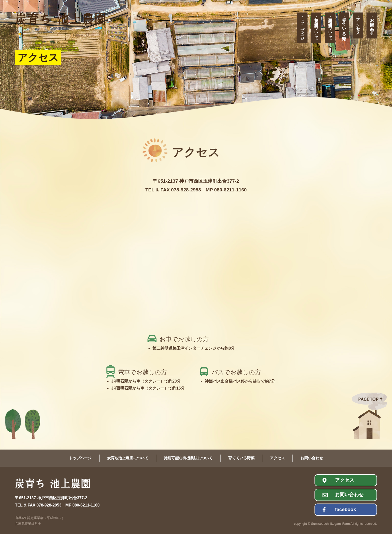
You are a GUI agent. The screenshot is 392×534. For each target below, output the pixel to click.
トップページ (302, 27)
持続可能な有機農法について (330, 27)
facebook (345, 509)
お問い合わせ (372, 24)
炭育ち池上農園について (316, 27)
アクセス (358, 24)
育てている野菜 (344, 24)
